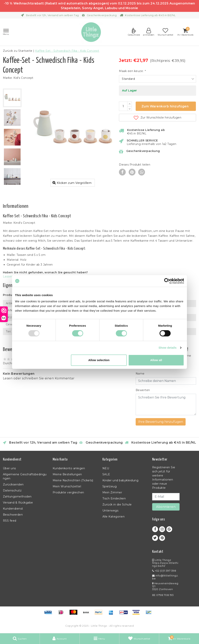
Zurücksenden (13, 484)
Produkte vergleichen (68, 492)
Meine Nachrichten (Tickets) (73, 480)
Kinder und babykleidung (120, 480)
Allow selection (99, 360)
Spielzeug (110, 486)
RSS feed (10, 521)
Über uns (9, 468)
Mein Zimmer (112, 492)
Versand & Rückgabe (18, 503)
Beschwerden (13, 515)
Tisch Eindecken (114, 498)
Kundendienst (13, 509)
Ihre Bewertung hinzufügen (161, 422)
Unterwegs (110, 511)
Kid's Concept (23, 78)
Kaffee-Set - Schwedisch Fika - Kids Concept (67, 51)
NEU (106, 468)
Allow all (156, 360)
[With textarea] (166, 404)
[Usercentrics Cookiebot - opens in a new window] (167, 281)
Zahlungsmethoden (17, 497)
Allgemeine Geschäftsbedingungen (25, 476)
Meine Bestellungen (67, 474)
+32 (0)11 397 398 (164, 571)
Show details (168, 348)
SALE (106, 474)
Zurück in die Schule (117, 504)
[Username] (166, 381)
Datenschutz (12, 490)
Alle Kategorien (113, 517)
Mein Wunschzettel (67, 486)
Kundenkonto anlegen (69, 468)
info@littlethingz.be (165, 577)
